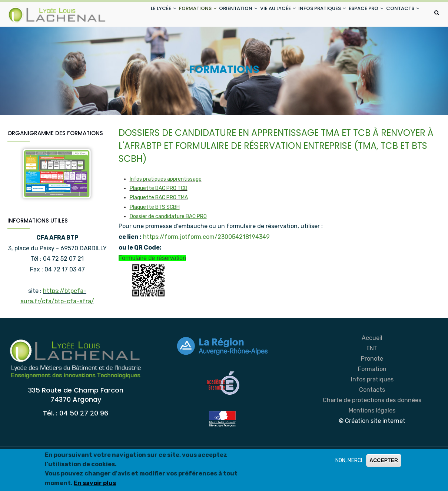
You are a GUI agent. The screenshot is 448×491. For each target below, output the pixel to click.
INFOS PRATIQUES (312, 14)
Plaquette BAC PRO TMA (159, 227)
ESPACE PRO (360, 14)
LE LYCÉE (135, 14)
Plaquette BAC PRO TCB (159, 218)
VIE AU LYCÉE (263, 14)
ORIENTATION (219, 14)
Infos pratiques (372, 409)
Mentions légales (372, 440)
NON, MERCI (349, 462)
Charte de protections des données (372, 430)
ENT (372, 378)
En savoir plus (95, 485)
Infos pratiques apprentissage (166, 209)
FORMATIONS (174, 14)
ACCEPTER (384, 462)
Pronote (372, 388)
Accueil (372, 368)
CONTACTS (139, 42)
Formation (372, 399)
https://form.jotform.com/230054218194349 (206, 266)
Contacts (372, 419)
